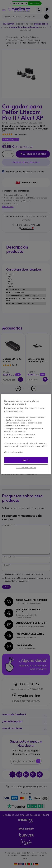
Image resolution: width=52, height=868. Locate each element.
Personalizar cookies (26, 468)
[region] (26, 434)
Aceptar (26, 460)
